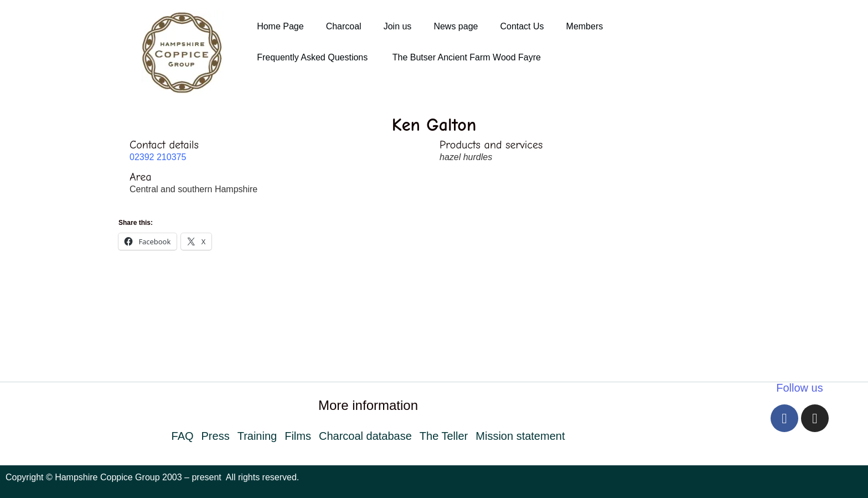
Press (216, 436)
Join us (398, 26)
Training (257, 436)
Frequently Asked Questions (314, 57)
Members (585, 26)
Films (298, 436)
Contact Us (522, 26)
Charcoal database (365, 436)
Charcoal (344, 26)
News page (456, 26)
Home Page (280, 26)
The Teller (444, 436)
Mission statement (520, 436)
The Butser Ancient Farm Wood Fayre (467, 57)
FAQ (183, 436)
